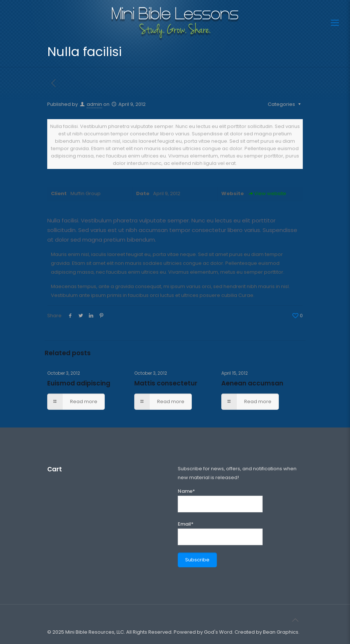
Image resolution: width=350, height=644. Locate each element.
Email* (220, 533)
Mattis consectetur (166, 383)
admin (94, 104)
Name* (220, 500)
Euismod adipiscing (79, 383)
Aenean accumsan (252, 383)
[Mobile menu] (335, 23)
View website (267, 193)
